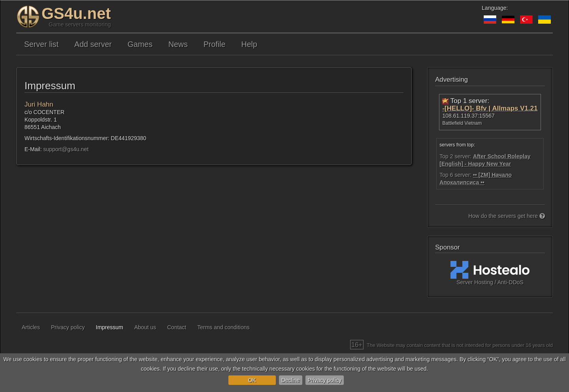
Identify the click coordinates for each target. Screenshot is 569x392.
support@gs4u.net (66, 149)
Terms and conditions (223, 327)
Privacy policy (325, 380)
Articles (31, 327)
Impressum (110, 327)
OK (252, 380)
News (178, 44)
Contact (177, 327)
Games (140, 44)
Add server (93, 44)
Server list (41, 44)
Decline (291, 380)
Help (249, 44)
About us (145, 327)
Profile (215, 44)
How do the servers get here (507, 216)
